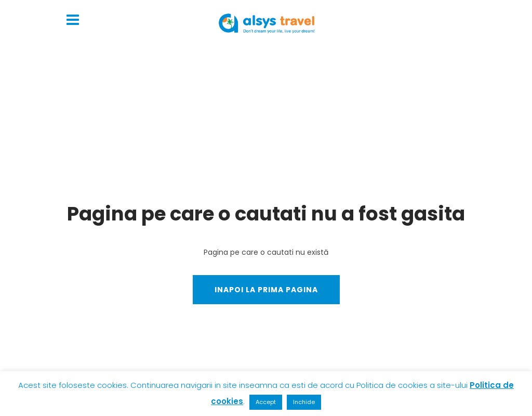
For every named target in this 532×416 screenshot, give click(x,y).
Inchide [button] (304, 402)
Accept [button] (266, 402)
